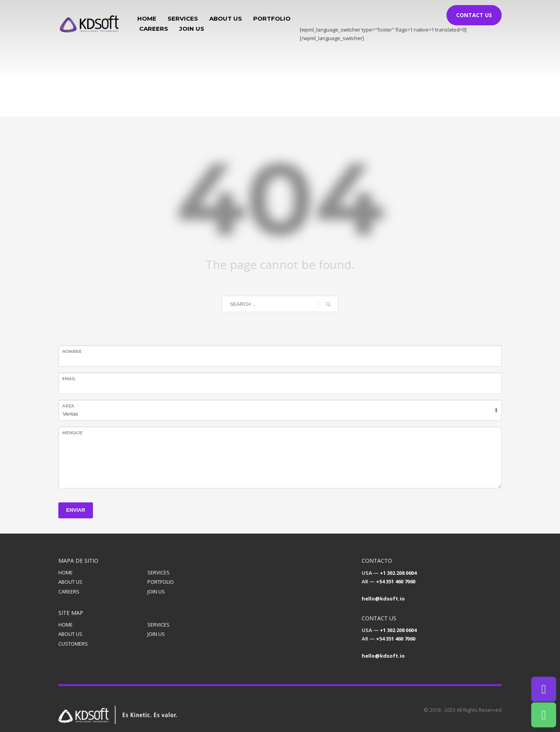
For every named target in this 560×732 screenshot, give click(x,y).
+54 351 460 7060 (396, 581)
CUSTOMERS (73, 644)
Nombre (72, 352)
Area (68, 406)
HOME (66, 572)
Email (69, 379)
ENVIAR (76, 510)
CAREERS (69, 592)
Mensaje (72, 433)
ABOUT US (70, 582)
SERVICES (158, 572)
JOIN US (156, 592)
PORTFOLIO (161, 582)
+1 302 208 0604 (398, 573)
